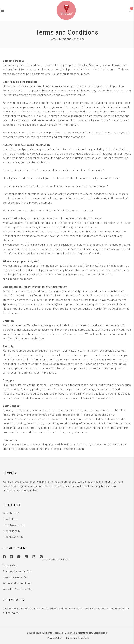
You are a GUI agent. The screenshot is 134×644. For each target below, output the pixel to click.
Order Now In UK (13, 537)
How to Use (10, 519)
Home (53, 39)
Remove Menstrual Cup (17, 583)
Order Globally (11, 531)
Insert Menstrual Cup (15, 577)
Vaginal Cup (10, 566)
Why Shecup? (11, 513)
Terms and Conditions (78, 638)
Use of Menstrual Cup (56, 560)
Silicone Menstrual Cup (17, 571)
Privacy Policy (55, 638)
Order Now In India (14, 525)
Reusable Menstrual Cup (18, 589)
